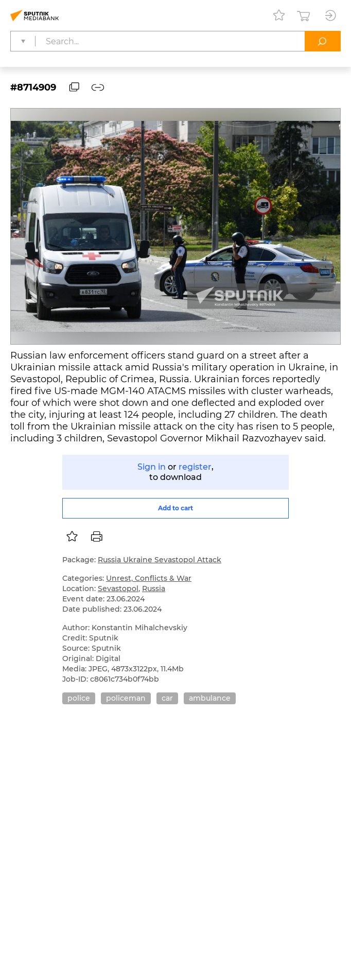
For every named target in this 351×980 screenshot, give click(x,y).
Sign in (152, 467)
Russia (154, 589)
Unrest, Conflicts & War (149, 578)
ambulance (210, 698)
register (195, 467)
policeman (126, 698)
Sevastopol (118, 589)
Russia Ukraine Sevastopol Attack (160, 560)
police (79, 698)
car (167, 698)
